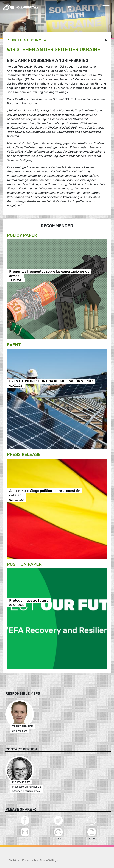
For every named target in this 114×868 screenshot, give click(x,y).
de (99, 40)
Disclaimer (14, 860)
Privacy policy (30, 860)
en (105, 40)
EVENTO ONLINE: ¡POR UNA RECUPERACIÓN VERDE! (51, 381)
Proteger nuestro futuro (29, 600)
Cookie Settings (49, 860)
